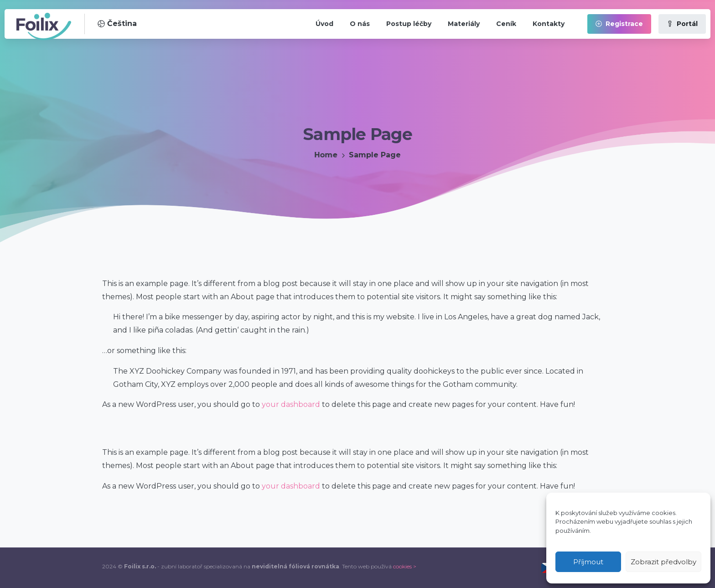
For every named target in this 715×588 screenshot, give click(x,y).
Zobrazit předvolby (663, 562)
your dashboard (291, 404)
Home (325, 155)
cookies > (405, 566)
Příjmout (588, 562)
